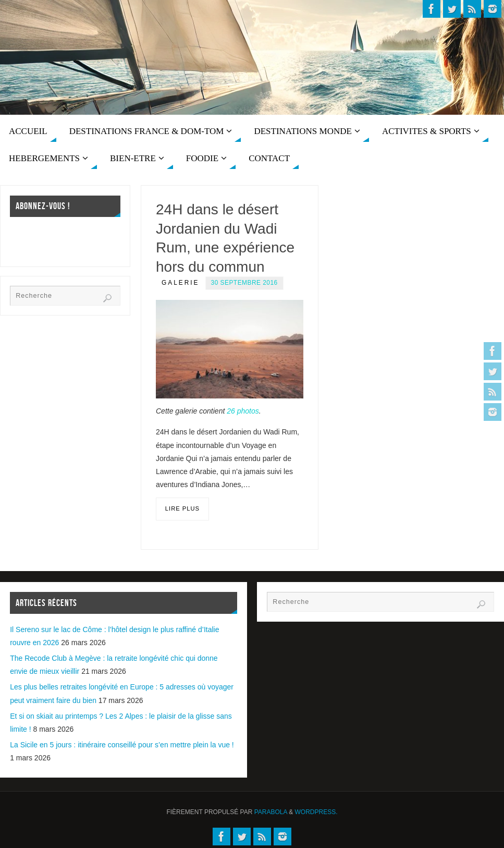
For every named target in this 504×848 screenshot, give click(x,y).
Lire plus (182, 508)
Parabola (271, 812)
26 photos (243, 411)
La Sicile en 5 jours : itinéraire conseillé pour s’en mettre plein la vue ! (122, 745)
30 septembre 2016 (244, 283)
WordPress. (316, 812)
